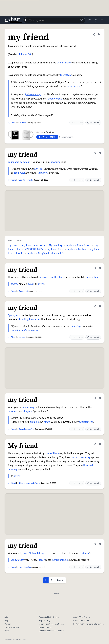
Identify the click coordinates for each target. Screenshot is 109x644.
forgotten (65, 75)
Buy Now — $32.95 (47, 137)
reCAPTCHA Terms (81, 621)
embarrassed (64, 63)
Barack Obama (60, 560)
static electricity (30, 330)
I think (47, 422)
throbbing (23, 319)
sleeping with (55, 99)
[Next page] (60, 580)
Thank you (43, 173)
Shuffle (55, 593)
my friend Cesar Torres (78, 245)
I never (41, 560)
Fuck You (84, 553)
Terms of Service (12, 627)
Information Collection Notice (51, 624)
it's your (28, 411)
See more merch (66, 137)
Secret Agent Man (27, 429)
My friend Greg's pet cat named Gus (46, 253)
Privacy (8, 624)
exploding (16, 330)
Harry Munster (25, 567)
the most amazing (80, 457)
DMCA (7, 631)
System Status (45, 627)
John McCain (25, 54)
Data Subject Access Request (52, 631)
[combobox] (54, 20)
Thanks (15, 284)
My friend (12, 483)
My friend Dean (55, 249)
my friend (12, 122)
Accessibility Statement (49, 617)
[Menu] (102, 20)
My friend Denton (77, 249)
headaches (35, 319)
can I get (39, 169)
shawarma (55, 162)
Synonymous (15, 315)
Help (6, 621)
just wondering (33, 94)
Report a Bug (45, 621)
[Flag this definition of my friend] (99, 34)
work (31, 284)
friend (41, 284)
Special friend (86, 422)
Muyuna (22, 337)
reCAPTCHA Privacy (82, 617)
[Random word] (82, 20)
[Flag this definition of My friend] (100, 444)
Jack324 (22, 122)
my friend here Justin (33, 245)
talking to (42, 553)
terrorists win (74, 86)
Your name (14, 162)
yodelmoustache (26, 180)
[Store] (89, 20)
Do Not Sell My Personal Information (88, 624)
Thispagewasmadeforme (30, 483)
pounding (76, 326)
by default (25, 162)
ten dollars (20, 173)
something (28, 407)
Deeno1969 (24, 291)
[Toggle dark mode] (96, 20)
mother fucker (58, 277)
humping (34, 422)
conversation (92, 277)
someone (43, 277)
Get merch (93, 123)
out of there (52, 453)
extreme (12, 411)
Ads (6, 617)
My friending (56, 245)
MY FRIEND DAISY (34, 249)
